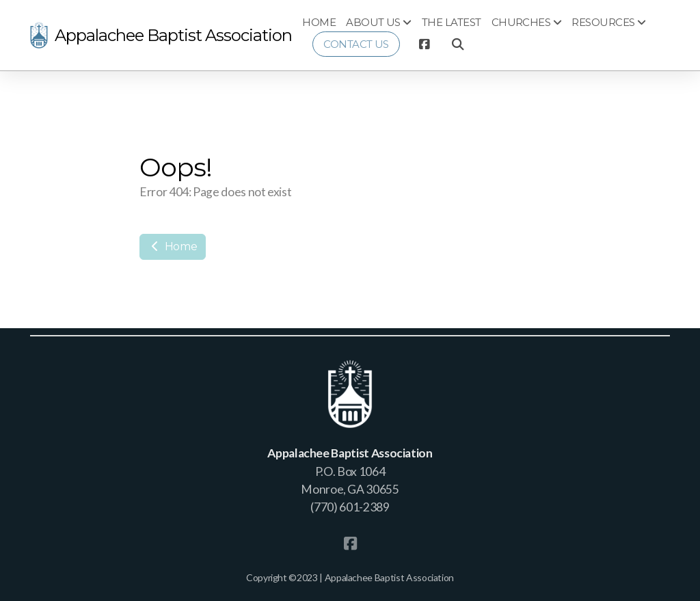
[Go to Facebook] (424, 44)
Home (173, 246)
